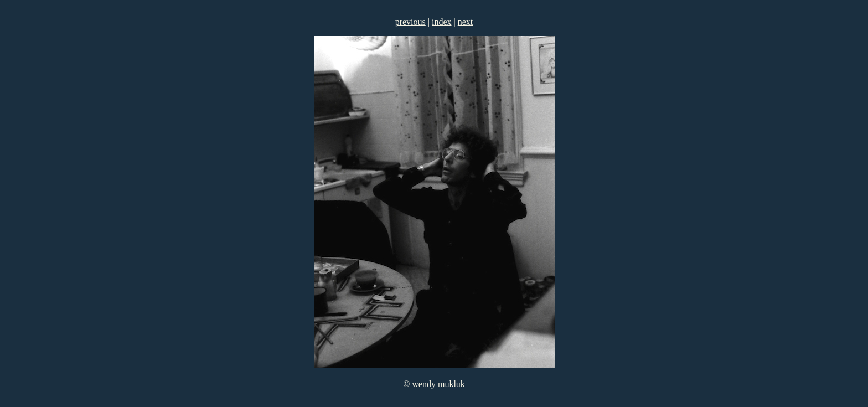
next (466, 22)
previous (410, 22)
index (442, 22)
